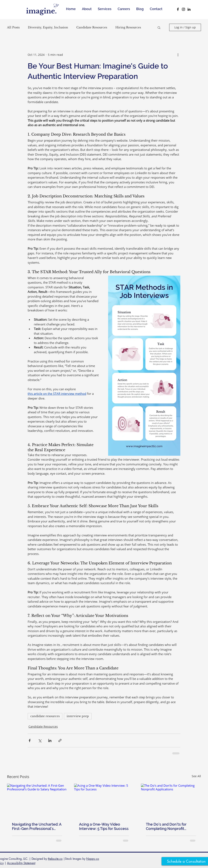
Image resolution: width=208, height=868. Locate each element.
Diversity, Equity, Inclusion (48, 27)
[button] (159, 27)
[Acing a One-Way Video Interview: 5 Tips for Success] (104, 800)
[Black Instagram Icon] (183, 9)
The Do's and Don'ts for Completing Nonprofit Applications (166, 826)
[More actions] (178, 55)
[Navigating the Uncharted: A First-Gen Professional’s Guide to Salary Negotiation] (37, 800)
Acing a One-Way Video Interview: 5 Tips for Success (104, 826)
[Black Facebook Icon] (178, 9)
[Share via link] (60, 740)
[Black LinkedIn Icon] (189, 9)
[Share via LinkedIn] (50, 740)
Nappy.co (93, 859)
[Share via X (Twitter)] (40, 740)
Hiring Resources (128, 27)
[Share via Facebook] (30, 740)
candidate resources (45, 716)
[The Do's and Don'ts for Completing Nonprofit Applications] (171, 800)
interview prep (78, 716)
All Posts (13, 27)
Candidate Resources (92, 27)
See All (196, 776)
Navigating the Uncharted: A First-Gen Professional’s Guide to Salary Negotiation (37, 826)
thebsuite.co (55, 859)
